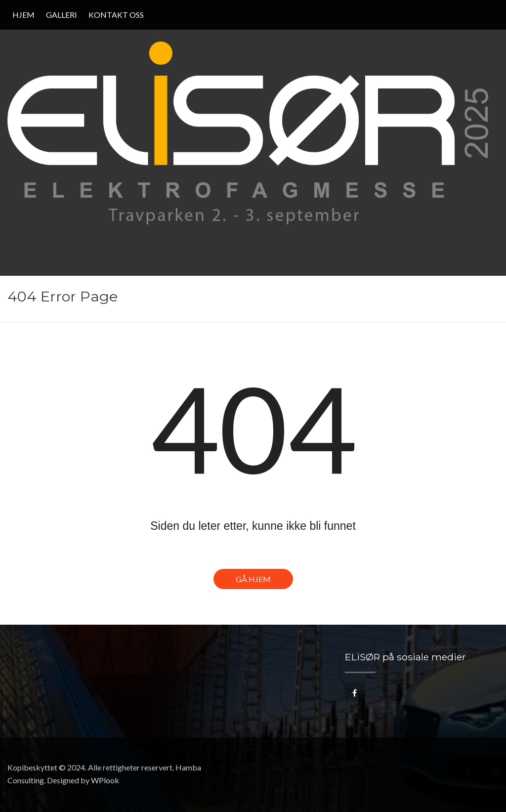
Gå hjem (253, 579)
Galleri (62, 15)
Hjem (23, 15)
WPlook (105, 780)
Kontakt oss (116, 15)
